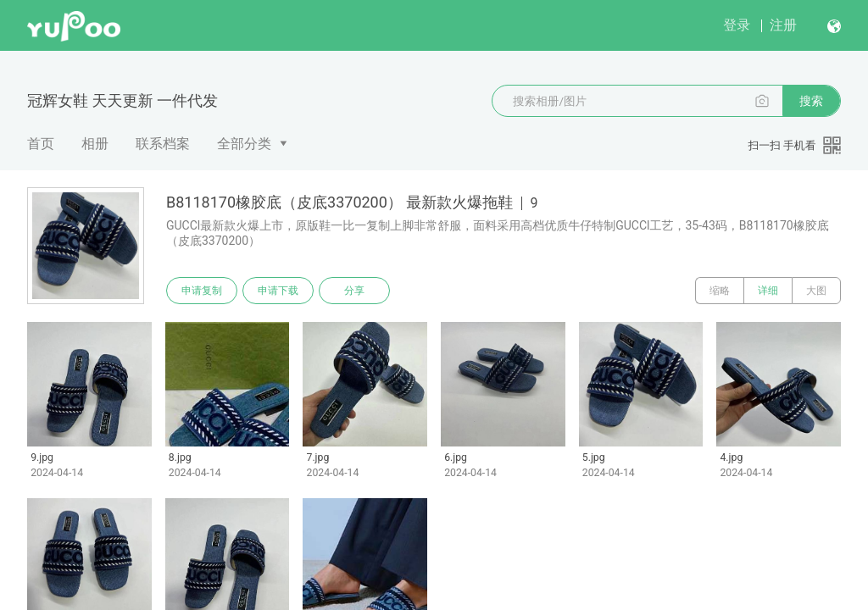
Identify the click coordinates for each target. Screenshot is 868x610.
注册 (783, 25)
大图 (816, 291)
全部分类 (244, 144)
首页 (41, 144)
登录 (737, 25)
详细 (768, 291)
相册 (95, 144)
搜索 (811, 101)
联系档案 (163, 144)
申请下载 (278, 291)
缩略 (720, 291)
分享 (354, 291)
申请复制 (202, 291)
